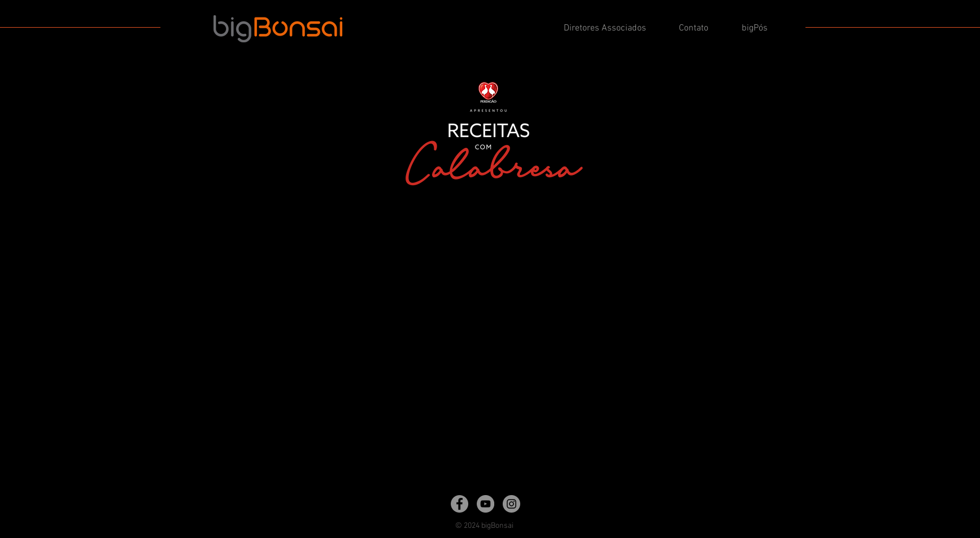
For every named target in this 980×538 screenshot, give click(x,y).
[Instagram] (511, 504)
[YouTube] (485, 504)
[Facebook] (459, 504)
